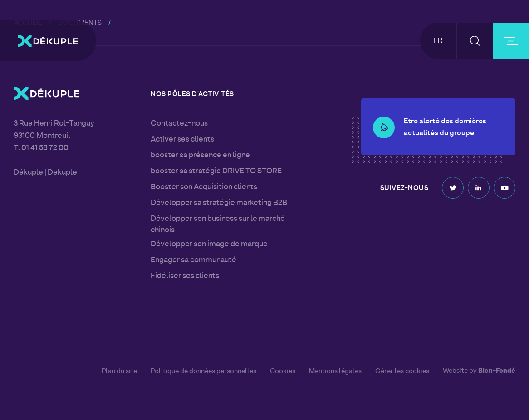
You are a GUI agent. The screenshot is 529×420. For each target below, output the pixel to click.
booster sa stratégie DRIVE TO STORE (216, 171)
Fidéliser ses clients (185, 276)
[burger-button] (511, 41)
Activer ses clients (182, 140)
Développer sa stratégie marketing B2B (219, 203)
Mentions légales (335, 371)
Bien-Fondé (497, 371)
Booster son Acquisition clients (204, 187)
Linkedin (479, 186)
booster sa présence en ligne (200, 156)
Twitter (453, 186)
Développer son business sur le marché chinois (218, 225)
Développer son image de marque (209, 244)
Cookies (283, 371)
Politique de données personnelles (203, 371)
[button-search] (475, 41)
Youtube (505, 186)
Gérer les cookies (402, 372)
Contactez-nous (179, 124)
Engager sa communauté (193, 260)
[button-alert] (384, 116)
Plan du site (119, 371)
